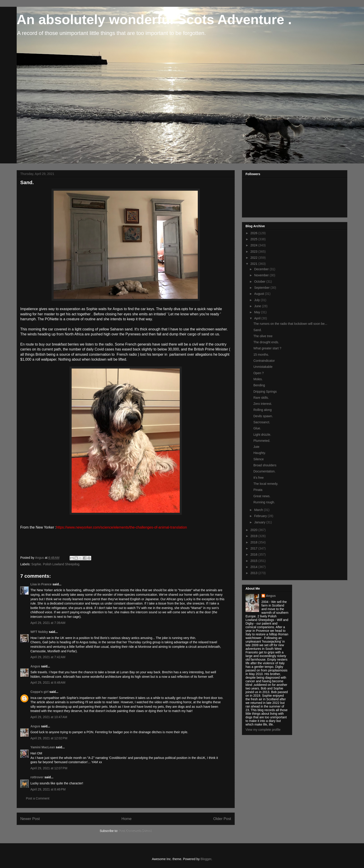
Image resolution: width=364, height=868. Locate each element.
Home (126, 819)
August (259, 294)
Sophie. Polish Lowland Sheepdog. (56, 564)
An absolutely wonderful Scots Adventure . (154, 19)
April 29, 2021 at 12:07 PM (49, 768)
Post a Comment (38, 798)
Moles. (258, 379)
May (257, 312)
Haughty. (260, 453)
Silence (259, 459)
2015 (254, 561)
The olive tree (263, 336)
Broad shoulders (265, 465)
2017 (254, 548)
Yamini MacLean (43, 747)
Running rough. (264, 502)
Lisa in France (41, 584)
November (262, 275)
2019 (254, 536)
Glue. (257, 428)
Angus (35, 666)
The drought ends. (266, 342)
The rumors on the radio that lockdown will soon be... (290, 324)
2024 (254, 245)
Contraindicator (264, 361)
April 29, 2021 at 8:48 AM (48, 682)
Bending (259, 385)
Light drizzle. (262, 435)
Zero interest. (263, 404)
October (260, 282)
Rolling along (263, 410)
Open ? (259, 373)
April (258, 318)
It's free (258, 478)
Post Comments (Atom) (135, 831)
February (261, 516)
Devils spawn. (263, 416)
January (260, 522)
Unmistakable (263, 367)
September (262, 288)
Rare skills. (261, 398)
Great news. (262, 496)
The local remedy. (266, 484)
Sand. (258, 330)
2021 (254, 264)
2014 (254, 567)
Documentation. (264, 471)
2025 (254, 239)
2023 (254, 252)
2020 (254, 530)
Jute (256, 447)
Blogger (206, 859)
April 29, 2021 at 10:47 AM (49, 717)
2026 (254, 233)
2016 (254, 554)
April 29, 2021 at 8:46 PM (48, 789)
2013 (254, 573)
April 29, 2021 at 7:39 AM (48, 623)
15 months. (261, 355)
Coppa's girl (39, 692)
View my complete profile (263, 730)
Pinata (258, 490)
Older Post (222, 819)
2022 (254, 258)
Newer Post (30, 819)
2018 (254, 542)
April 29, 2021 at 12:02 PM (49, 738)
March (259, 510)
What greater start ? (267, 348)
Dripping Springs (265, 392)
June (258, 306)
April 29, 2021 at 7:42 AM (48, 657)
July (257, 300)
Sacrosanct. (262, 422)
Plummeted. (262, 441)
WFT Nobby (39, 632)
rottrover (37, 777)
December (262, 269)
